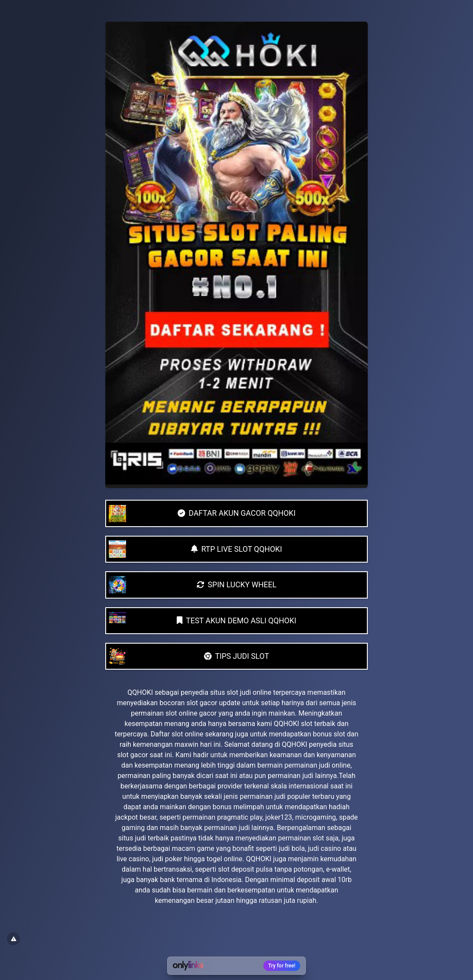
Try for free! (282, 966)
